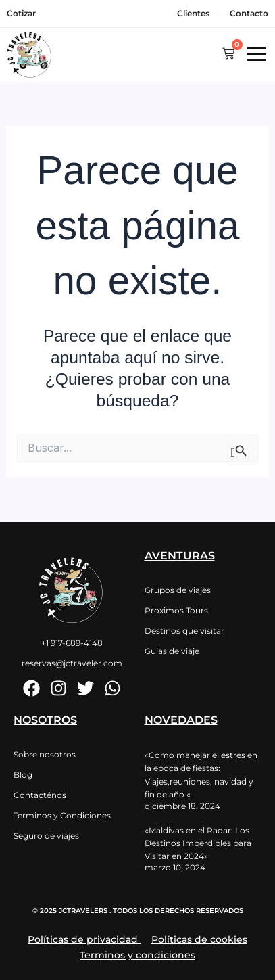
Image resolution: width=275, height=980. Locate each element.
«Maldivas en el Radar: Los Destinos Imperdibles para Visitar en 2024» (198, 843)
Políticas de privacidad (83, 939)
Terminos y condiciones (137, 955)
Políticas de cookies (199, 939)
